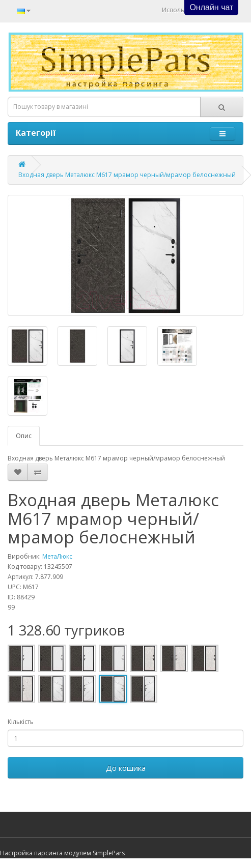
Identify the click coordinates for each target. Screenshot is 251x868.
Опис (24, 436)
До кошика (126, 768)
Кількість (21, 722)
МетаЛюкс (57, 556)
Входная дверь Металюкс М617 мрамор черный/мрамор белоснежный (127, 175)
